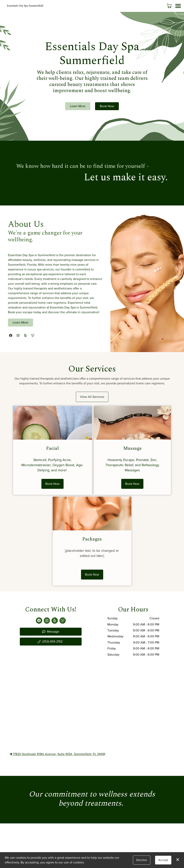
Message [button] (51, 632)
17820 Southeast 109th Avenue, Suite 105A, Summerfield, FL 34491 (57, 754)
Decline (142, 860)
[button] (170, 6)
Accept (163, 860)
